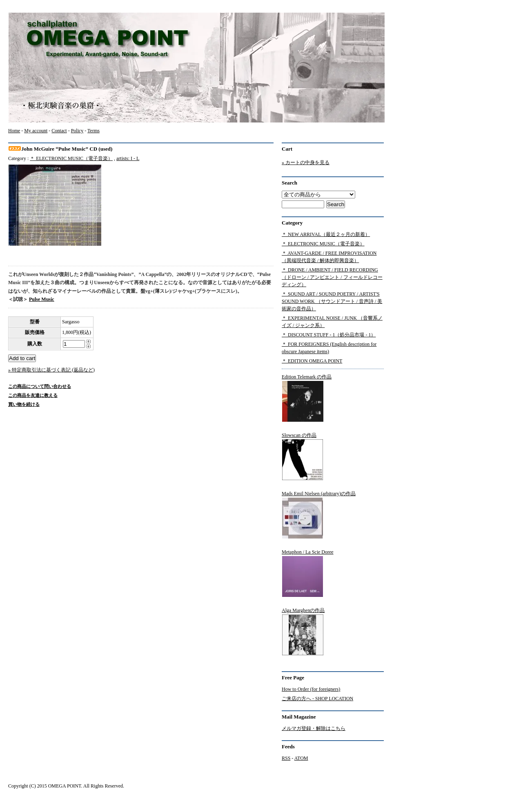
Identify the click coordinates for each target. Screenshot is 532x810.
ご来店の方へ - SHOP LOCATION (317, 699)
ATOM (301, 758)
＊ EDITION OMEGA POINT (312, 361)
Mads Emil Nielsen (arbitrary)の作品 (319, 515)
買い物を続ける (24, 404)
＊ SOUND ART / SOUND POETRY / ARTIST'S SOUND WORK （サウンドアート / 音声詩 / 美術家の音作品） (332, 301)
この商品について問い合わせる (40, 386)
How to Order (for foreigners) (311, 689)
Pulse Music (42, 299)
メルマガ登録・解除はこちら (314, 728)
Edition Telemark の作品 (307, 398)
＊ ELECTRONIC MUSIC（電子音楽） (71, 158)
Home (14, 131)
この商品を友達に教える (33, 395)
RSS (286, 758)
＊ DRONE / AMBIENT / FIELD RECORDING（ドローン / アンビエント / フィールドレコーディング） (332, 277)
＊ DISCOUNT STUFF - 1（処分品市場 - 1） (329, 335)
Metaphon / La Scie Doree (308, 573)
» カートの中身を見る (306, 162)
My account (36, 131)
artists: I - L (128, 158)
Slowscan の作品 (303, 456)
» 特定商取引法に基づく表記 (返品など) (51, 370)
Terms (93, 131)
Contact (59, 131)
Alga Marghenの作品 (303, 632)
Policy (77, 131)
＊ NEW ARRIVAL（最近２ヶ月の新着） (326, 234)
